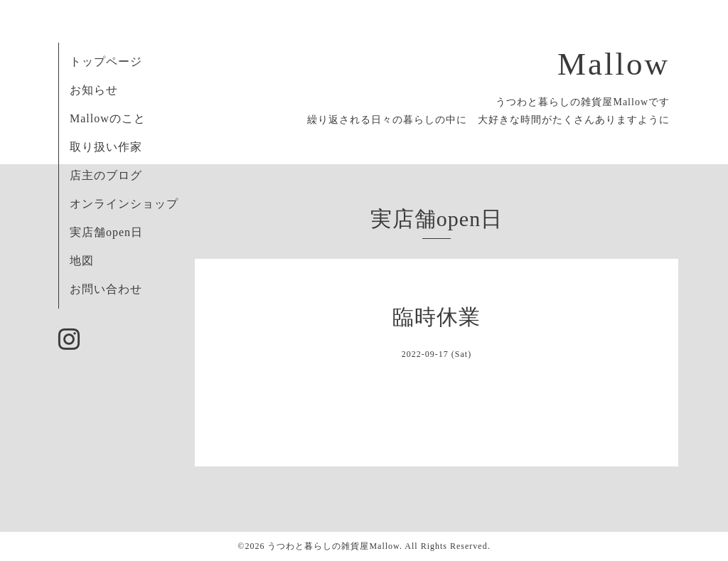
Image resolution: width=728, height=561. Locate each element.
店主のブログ (106, 175)
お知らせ (94, 90)
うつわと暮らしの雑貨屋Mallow (333, 546)
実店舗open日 (106, 232)
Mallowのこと (108, 118)
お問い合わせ (106, 289)
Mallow (614, 64)
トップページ (106, 62)
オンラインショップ (124, 204)
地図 (82, 261)
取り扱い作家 (106, 147)
